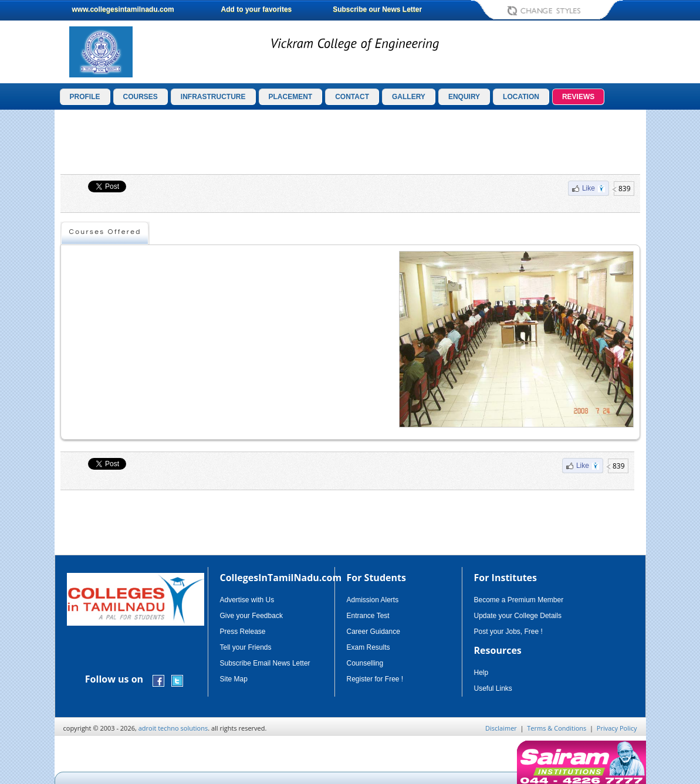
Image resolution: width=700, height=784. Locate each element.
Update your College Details (518, 616)
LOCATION (521, 97)
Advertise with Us (247, 600)
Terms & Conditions (557, 728)
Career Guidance (373, 632)
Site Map (234, 679)
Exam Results (368, 647)
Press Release (243, 632)
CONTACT (352, 97)
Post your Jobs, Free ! (508, 632)
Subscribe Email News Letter (265, 663)
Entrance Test (368, 616)
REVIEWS (578, 97)
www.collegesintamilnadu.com (123, 9)
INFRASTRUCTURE (213, 97)
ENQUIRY (464, 97)
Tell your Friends (246, 647)
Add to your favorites (257, 9)
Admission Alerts (373, 600)
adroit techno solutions (173, 728)
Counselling (365, 663)
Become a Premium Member (519, 600)
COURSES (141, 97)
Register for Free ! (375, 679)
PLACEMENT (291, 97)
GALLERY (409, 97)
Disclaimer (501, 728)
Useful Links (493, 688)
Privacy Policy (617, 728)
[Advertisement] (350, 142)
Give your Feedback (251, 616)
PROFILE (85, 97)
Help (481, 673)
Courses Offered (105, 232)
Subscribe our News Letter (377, 9)
